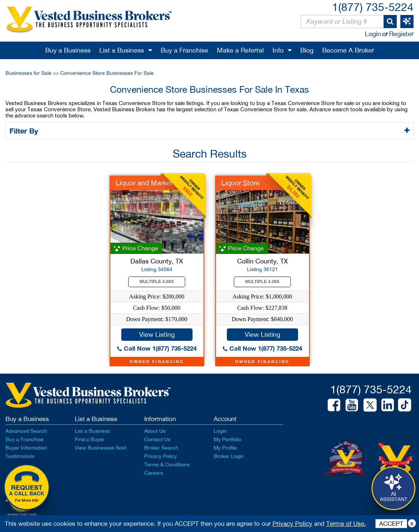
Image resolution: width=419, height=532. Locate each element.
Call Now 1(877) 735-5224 (157, 348)
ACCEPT (391, 524)
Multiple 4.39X (262, 282)
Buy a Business (68, 50)
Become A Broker (348, 50)
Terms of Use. (346, 524)
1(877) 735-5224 (373, 7)
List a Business (122, 50)
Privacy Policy (161, 456)
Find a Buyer (90, 439)
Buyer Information (26, 448)
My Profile (225, 448)
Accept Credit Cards (22, 514)
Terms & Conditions (167, 464)
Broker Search (161, 448)
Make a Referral (240, 50)
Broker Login (229, 456)
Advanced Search (26, 431)
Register (401, 34)
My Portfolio (227, 439)
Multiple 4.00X (157, 282)
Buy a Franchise (184, 50)
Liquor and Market (144, 183)
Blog (307, 50)
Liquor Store (240, 183)
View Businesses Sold (100, 448)
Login (373, 34)
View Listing (157, 334)
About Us (155, 431)
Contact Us (157, 439)
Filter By (25, 131)
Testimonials (20, 456)
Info (278, 50)
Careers (154, 473)
